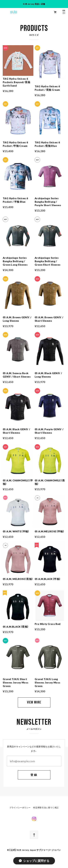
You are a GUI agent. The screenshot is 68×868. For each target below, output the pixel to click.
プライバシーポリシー (20, 808)
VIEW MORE (34, 702)
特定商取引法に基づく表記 (46, 808)
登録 (34, 775)
